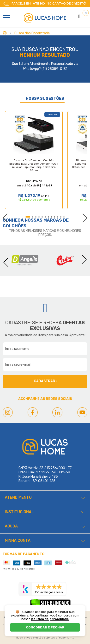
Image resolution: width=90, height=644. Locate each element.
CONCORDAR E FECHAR (45, 627)
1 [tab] (28, 217)
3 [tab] (36, 217)
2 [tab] (33, 217)
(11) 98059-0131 (54, 69)
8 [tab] (51, 217)
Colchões (15, 226)
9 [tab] (55, 217)
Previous (2, 217)
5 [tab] (42, 217)
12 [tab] (64, 217)
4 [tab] (39, 217)
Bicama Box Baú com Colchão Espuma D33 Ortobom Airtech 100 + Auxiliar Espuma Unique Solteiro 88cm (34, 165)
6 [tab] (45, 217)
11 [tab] (61, 217)
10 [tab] (58, 217)
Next (85, 3)
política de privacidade (50, 619)
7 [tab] (48, 217)
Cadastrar (46, 381)
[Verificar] (50, 605)
